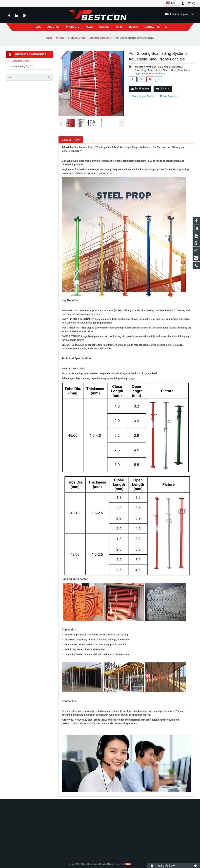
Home (49, 38)
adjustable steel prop (145, 67)
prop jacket (178, 67)
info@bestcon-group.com (181, 14)
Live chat (163, 89)
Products (60, 38)
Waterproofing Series (22, 66)
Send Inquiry (140, 89)
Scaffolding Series (77, 38)
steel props (164, 67)
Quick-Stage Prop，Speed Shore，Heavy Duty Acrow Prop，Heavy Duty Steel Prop (162, 70)
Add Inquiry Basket (143, 96)
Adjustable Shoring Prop (100, 38)
